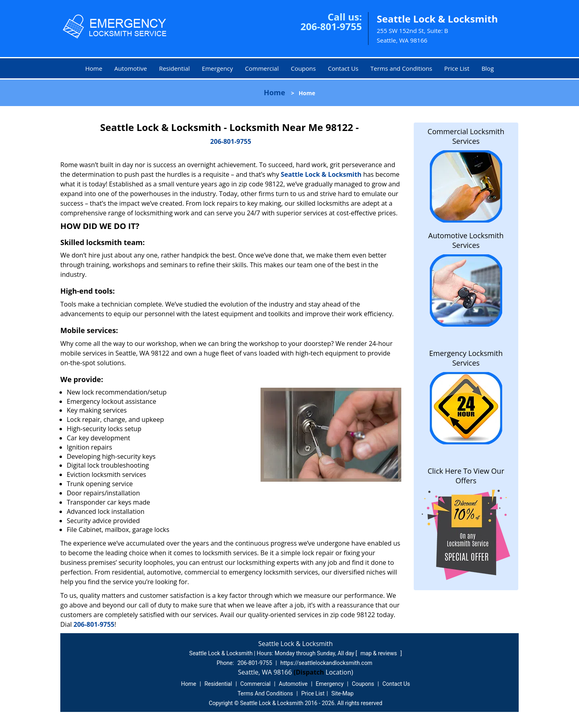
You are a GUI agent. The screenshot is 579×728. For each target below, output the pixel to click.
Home (94, 68)
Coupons (303, 68)
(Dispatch (310, 672)
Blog (488, 68)
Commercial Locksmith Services (466, 136)
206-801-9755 (331, 26)
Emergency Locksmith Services (466, 358)
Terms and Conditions (401, 68)
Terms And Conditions (265, 693)
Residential (174, 68)
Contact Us (343, 68)
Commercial (262, 68)
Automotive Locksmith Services (466, 240)
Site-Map (342, 693)
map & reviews (380, 653)
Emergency (217, 68)
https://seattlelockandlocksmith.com (326, 663)
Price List (457, 68)
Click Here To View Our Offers (466, 476)
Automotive (130, 68)
